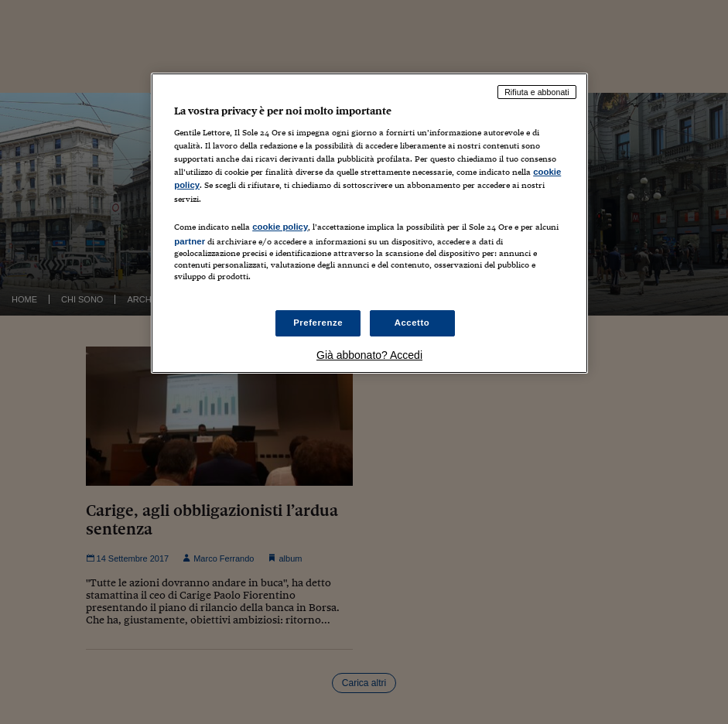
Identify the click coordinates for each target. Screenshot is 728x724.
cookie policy (280, 227)
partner (190, 241)
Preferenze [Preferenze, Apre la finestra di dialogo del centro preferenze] (318, 323)
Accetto (412, 323)
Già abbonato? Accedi (369, 355)
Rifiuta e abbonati (537, 92)
